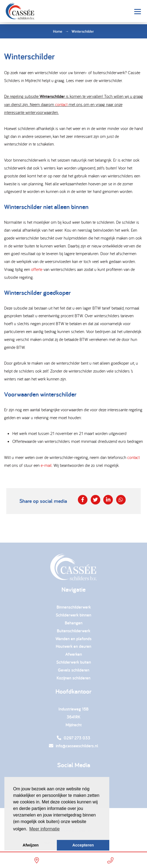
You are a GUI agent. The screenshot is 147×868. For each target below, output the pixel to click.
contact (61, 105)
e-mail (46, 465)
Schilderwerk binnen (73, 617)
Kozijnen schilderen (73, 679)
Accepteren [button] (83, 845)
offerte (37, 269)
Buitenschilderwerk (73, 632)
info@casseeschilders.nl (73, 747)
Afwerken (74, 656)
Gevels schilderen (74, 671)
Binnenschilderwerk (74, 609)
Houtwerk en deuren (73, 648)
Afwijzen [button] (31, 845)
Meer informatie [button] (44, 829)
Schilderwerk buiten (74, 663)
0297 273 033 (73, 740)
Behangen (74, 624)
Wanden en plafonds (73, 640)
